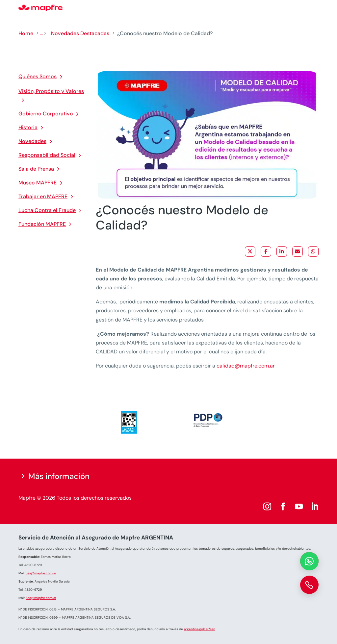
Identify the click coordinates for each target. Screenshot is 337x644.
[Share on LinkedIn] (282, 251)
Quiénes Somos (38, 76)
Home (26, 33)
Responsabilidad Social (47, 155)
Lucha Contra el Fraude (47, 210)
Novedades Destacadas (80, 33)
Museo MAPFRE (38, 183)
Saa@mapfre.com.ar (41, 573)
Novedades (32, 141)
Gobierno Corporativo (46, 114)
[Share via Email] (298, 251)
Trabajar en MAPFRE (43, 196)
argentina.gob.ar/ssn (200, 629)
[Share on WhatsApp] (313, 251)
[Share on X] (250, 251)
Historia (28, 127)
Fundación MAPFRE (42, 224)
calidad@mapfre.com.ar (246, 366)
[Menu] (314, 8)
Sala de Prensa (36, 169)
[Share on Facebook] (266, 251)
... (41, 33)
